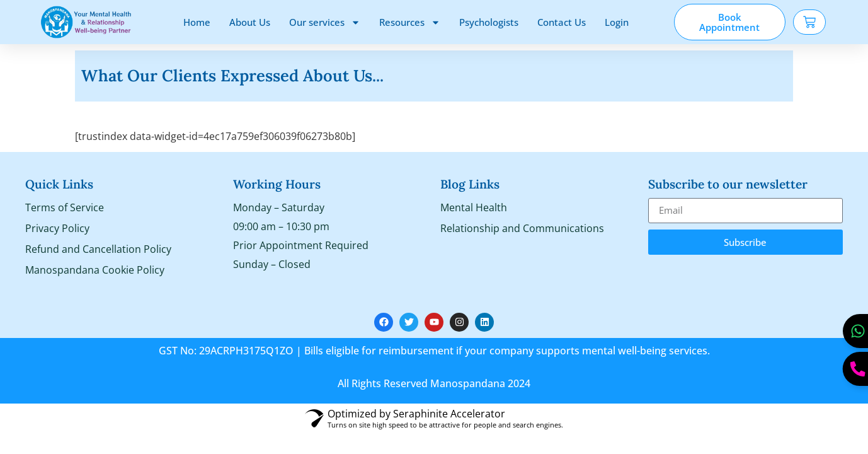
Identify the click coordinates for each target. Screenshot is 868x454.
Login (617, 22)
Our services (325, 22)
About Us (250, 22)
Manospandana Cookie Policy (95, 270)
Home (197, 22)
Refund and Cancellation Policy (98, 249)
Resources (410, 22)
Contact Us (562, 22)
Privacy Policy (57, 228)
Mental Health (474, 207)
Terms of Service (65, 207)
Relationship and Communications (522, 228)
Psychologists (489, 22)
